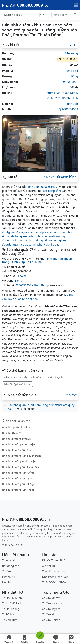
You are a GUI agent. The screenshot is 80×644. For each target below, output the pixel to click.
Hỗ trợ (71, 639)
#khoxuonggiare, (55, 240)
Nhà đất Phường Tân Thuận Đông (23, 377)
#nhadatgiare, (40, 232)
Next (70, 45)
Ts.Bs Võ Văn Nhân (54, 582)
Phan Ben (72, 104)
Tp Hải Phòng (11, 609)
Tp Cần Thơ (9, 620)
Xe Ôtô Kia (49, 614)
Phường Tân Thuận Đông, (61, 93)
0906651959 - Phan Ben (31, 285)
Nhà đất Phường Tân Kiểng (18, 473)
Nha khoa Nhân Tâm (55, 577)
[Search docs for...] (25, 15)
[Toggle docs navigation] (75, 15)
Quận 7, (53, 98)
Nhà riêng (71, 53)
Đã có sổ (72, 71)
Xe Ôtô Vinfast (51, 598)
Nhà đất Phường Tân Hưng (18, 484)
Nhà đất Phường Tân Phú (17, 450)
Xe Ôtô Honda (51, 620)
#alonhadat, (52, 244)
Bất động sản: (52, 191)
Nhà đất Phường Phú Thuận (18, 444)
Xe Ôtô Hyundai (52, 603)
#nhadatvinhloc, (34, 236)
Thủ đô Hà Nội (11, 603)
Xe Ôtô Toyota (51, 609)
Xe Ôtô (6, 571)
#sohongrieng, (34, 240)
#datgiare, (9, 232)
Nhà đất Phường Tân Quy (17, 478)
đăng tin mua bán (56, 529)
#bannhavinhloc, (13, 240)
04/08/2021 (71, 82)
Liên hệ (7, 582)
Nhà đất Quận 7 (57, 377)
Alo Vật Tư (49, 566)
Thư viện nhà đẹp (53, 571)
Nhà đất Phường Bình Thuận (19, 461)
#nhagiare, (24, 232)
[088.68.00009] (27, 5)
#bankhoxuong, (55, 236)
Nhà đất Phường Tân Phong (18, 490)
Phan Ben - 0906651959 (42, 187)
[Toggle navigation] (76, 5)
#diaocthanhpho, (61, 232)
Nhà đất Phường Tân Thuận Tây (20, 467)
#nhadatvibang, (13, 236)
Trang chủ (9, 639)
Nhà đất (59, 15)
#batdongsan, (11, 244)
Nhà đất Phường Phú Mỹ (17, 439)
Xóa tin (56, 639)
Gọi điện (24, 639)
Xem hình (67, 177)
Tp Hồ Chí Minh (68, 98)
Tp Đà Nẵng (10, 614)
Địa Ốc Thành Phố (54, 560)
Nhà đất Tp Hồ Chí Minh (18, 384)
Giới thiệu (8, 577)
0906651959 (68, 109)
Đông (74, 76)
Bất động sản (11, 566)
